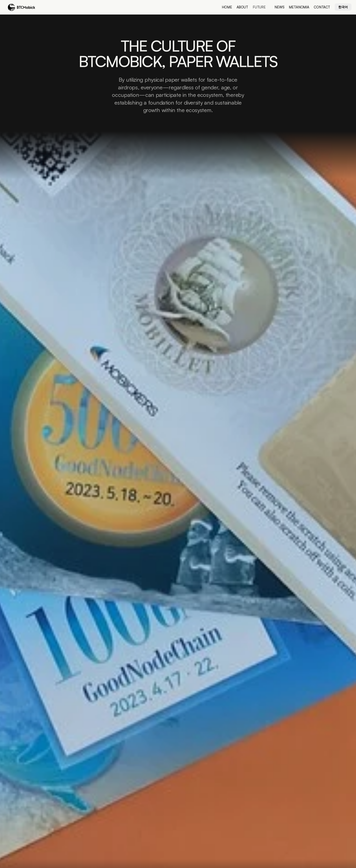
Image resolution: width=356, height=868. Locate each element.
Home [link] (227, 7)
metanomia (299, 7)
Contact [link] (322, 7)
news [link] (279, 7)
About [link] (242, 7)
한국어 (343, 7)
